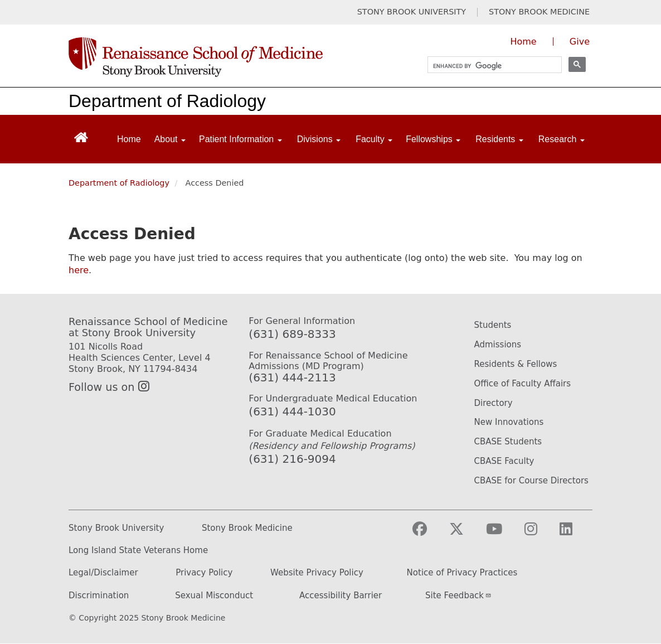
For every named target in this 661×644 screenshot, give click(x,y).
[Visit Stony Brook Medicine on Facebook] (429, 534)
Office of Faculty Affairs (522, 384)
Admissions (497, 345)
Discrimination (99, 596)
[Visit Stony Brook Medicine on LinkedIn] (575, 534)
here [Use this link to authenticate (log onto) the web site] (79, 270)
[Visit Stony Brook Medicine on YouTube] (503, 534)
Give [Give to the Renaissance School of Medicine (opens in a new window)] (580, 42)
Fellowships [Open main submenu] (433, 139)
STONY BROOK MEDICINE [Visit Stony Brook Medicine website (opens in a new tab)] (539, 12)
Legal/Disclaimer (103, 573)
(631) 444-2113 (292, 377)
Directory (493, 403)
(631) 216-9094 (292, 459)
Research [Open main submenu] (562, 139)
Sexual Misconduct (214, 596)
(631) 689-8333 (292, 334)
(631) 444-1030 (292, 411)
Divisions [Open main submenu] (319, 139)
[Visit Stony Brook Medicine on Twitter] (465, 534)
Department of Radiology (167, 101)
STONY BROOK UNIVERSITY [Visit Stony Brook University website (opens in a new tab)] (412, 12)
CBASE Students (508, 442)
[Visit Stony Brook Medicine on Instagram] (540, 534)
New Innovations (509, 422)
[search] (490, 66)
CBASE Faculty (504, 461)
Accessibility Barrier (341, 596)
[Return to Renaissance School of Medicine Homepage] (81, 137)
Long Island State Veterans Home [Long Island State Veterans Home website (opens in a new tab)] (138, 551)
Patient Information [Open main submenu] (240, 139)
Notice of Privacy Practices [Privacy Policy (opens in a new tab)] (462, 573)
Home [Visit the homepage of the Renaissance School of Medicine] (523, 42)
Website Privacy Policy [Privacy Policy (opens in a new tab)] (317, 573)
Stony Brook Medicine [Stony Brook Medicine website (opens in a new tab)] (247, 528)
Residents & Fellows (515, 364)
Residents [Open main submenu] (499, 139)
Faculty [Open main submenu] (374, 139)
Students (492, 325)
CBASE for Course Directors (531, 481)
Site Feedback (458, 595)
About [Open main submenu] (170, 139)
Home (129, 139)
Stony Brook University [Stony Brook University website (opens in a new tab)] (116, 528)
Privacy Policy (204, 573)
